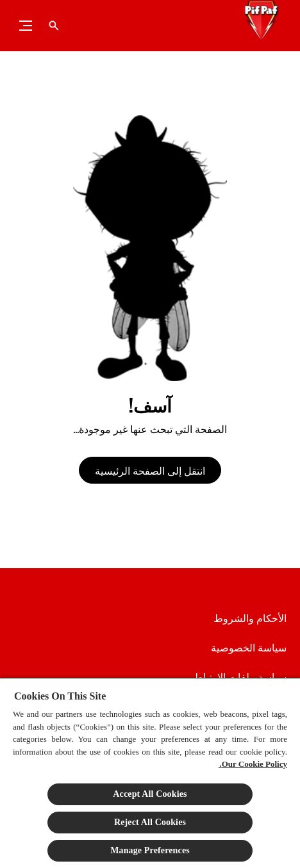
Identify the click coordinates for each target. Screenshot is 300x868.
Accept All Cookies (150, 794)
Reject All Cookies (150, 822)
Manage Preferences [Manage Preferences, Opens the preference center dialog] (150, 850)
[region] (150, 773)
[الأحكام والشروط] (250, 618)
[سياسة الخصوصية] (249, 647)
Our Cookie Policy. (253, 764)
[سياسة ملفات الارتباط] (240, 676)
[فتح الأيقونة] (54, 26)
